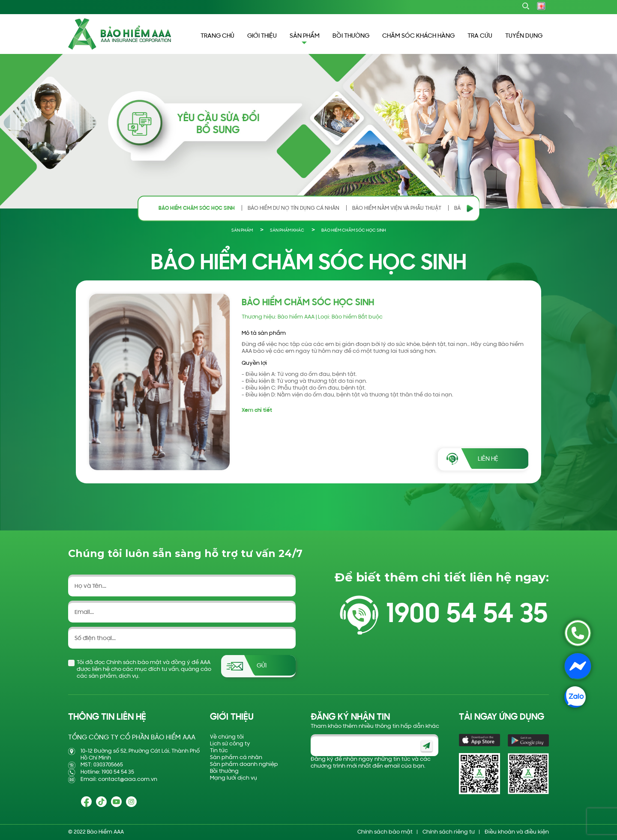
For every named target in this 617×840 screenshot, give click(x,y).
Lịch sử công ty (230, 744)
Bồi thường (224, 771)
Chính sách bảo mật (385, 832)
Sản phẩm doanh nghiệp (244, 764)
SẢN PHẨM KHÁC (287, 231)
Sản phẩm (242, 231)
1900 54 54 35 (467, 615)
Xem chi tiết (257, 410)
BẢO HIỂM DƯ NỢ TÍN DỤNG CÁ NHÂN (294, 208)
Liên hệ (488, 459)
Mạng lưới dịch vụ (234, 778)
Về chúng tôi (227, 737)
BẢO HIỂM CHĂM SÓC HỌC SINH (197, 208)
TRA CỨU (480, 36)
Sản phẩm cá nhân (236, 758)
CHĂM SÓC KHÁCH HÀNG (418, 36)
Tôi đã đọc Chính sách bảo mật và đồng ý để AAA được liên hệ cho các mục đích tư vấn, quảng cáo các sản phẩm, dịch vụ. (144, 669)
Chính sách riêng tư (449, 832)
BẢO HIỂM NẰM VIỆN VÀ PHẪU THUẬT (397, 208)
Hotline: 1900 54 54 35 (107, 772)
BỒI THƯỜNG (351, 36)
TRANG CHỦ (217, 36)
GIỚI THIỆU (262, 36)
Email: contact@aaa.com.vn (119, 779)
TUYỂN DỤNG (524, 36)
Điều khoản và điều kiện (517, 832)
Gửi (262, 666)
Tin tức (219, 751)
